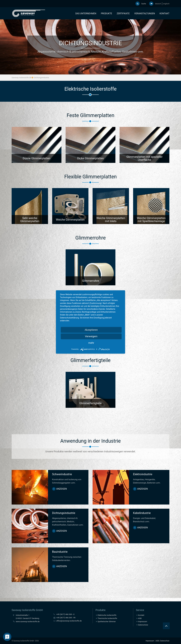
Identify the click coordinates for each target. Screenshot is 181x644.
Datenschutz (143, 625)
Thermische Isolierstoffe (107, 618)
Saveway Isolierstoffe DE (21, 78)
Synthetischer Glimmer (107, 621)
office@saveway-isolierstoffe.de (69, 621)
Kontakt (164, 13)
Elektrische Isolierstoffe (107, 615)
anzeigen (62, 489)
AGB (140, 618)
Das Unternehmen (86, 13)
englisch (166, 4)
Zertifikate (123, 13)
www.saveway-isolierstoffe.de (28, 621)
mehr (91, 343)
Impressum (143, 621)
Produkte (106, 13)
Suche (141, 4)
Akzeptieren (91, 330)
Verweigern (91, 336)
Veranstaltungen (145, 13)
